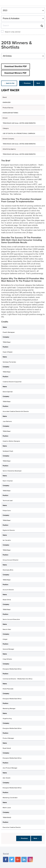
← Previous (26, 83)
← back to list (9, 83)
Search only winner (13, 32)
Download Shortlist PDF (16, 66)
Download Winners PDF (15, 73)
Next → (39, 83)
